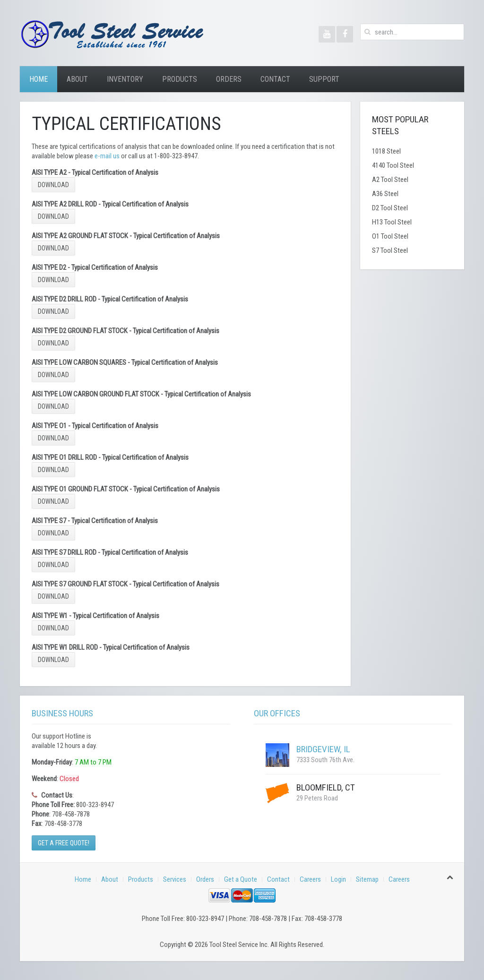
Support (324, 79)
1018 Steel (386, 151)
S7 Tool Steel (390, 250)
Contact (275, 79)
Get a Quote (241, 879)
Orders (229, 79)
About (77, 79)
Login (338, 879)
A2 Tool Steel (390, 180)
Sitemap (367, 879)
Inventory (125, 79)
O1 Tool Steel (390, 236)
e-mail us (107, 156)
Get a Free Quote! (64, 843)
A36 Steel (385, 194)
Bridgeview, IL (323, 749)
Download (53, 185)
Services (175, 879)
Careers (310, 879)
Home (39, 79)
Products (180, 79)
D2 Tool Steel (390, 208)
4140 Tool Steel (393, 165)
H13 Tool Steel (392, 222)
